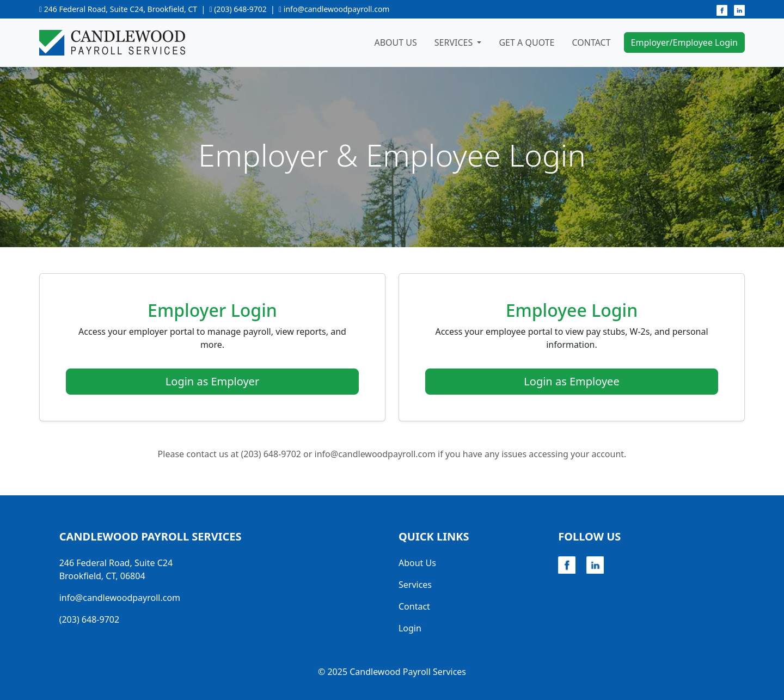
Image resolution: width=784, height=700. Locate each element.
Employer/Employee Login (684, 42)
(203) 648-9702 (240, 9)
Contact (591, 42)
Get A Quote (526, 42)
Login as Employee (571, 381)
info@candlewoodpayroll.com (337, 9)
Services (415, 585)
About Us (395, 42)
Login (410, 628)
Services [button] (455, 42)
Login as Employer (212, 381)
